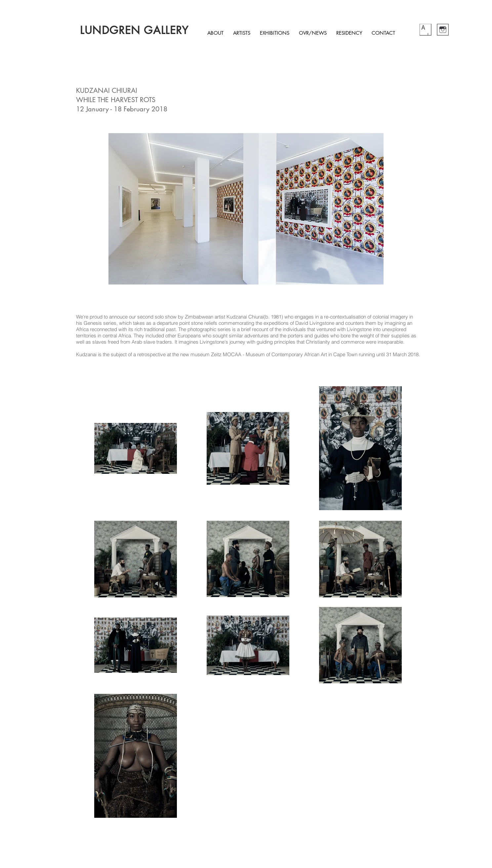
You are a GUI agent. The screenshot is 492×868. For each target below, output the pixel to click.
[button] (246, 209)
